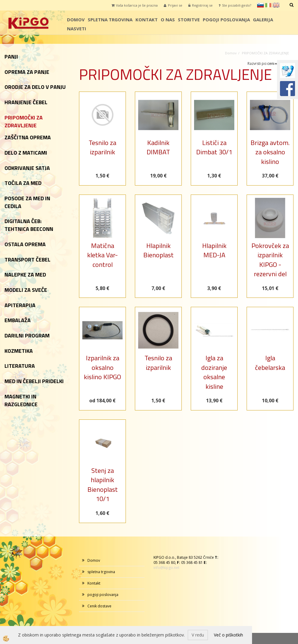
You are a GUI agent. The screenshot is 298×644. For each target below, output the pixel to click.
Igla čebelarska (270, 363)
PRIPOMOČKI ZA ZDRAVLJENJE (265, 53)
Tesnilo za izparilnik (102, 147)
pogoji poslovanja (226, 20)
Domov (76, 20)
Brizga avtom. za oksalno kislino (270, 152)
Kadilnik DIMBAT (158, 147)
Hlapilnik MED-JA (214, 250)
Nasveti (77, 29)
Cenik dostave (99, 606)
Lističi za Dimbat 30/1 (214, 147)
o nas (168, 20)
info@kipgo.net (166, 568)
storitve (189, 20)
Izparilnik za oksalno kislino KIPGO (102, 367)
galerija (263, 20)
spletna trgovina (110, 20)
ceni (272, 63)
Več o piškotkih (228, 635)
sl (260, 5)
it (268, 5)
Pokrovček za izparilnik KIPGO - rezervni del (270, 260)
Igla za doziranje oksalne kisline (214, 372)
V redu (198, 635)
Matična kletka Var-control (102, 255)
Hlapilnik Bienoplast (158, 250)
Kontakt (147, 20)
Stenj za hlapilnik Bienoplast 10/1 (103, 485)
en (276, 5)
